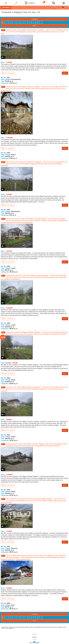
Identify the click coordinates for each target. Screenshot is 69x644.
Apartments (6, 8)
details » (65, 73)
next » (35, 26)
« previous (34, 19)
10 (37, 22)
